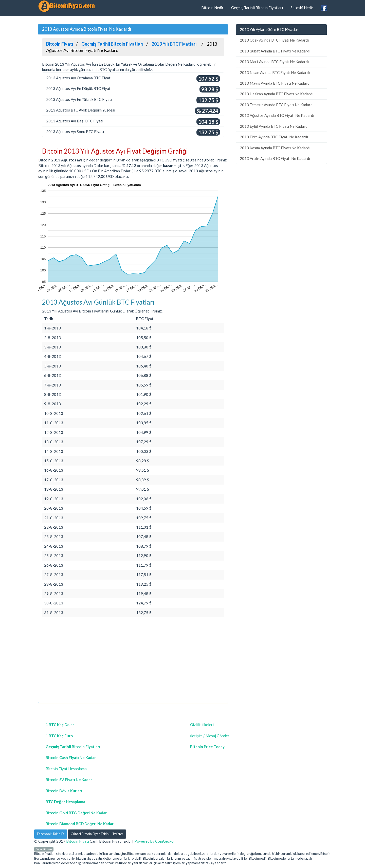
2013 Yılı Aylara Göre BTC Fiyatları (270, 29)
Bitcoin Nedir (212, 8)
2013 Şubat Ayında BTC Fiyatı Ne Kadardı (275, 51)
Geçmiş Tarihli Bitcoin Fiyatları (257, 8)
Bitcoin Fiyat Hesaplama (66, 769)
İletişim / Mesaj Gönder (210, 736)
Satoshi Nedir (302, 8)
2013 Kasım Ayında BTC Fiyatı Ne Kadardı (275, 148)
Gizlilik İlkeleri (202, 725)
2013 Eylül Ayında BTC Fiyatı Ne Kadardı (274, 126)
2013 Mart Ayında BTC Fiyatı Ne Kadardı (274, 62)
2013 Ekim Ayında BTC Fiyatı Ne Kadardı (274, 137)
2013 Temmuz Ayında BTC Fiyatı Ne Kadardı (277, 105)
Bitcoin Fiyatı (78, 841)
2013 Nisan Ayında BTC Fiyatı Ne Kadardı (275, 72)
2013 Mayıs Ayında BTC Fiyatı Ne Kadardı (275, 83)
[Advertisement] (133, 664)
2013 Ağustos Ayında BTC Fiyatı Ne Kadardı (277, 115)
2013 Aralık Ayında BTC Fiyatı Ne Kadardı (275, 158)
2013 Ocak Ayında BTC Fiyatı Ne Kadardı (274, 40)
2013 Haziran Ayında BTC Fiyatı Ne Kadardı (277, 94)
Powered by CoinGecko (154, 841)
